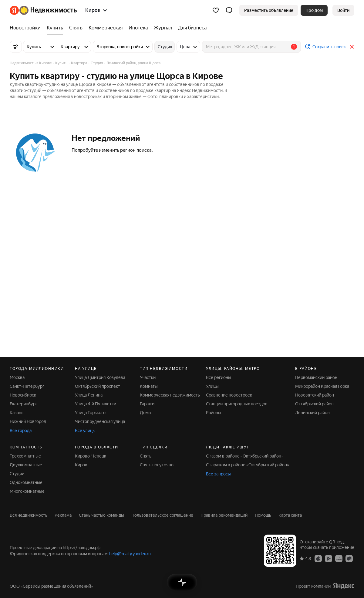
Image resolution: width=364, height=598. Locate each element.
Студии (17, 474)
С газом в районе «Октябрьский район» (245, 456)
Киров (81, 465)
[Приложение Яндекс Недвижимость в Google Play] (329, 558)
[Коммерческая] (106, 28)
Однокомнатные (26, 482)
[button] (229, 10)
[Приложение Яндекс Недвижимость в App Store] (318, 558)
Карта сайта (290, 515)
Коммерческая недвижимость (170, 395)
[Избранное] (216, 10)
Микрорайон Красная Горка (322, 386)
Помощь (263, 515)
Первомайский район (316, 377)
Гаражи (147, 404)
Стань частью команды (101, 515)
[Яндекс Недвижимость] (48, 10)
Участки (148, 377)
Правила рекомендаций (224, 515)
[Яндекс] (14, 10)
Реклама (63, 515)
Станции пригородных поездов (237, 404)
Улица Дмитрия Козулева (100, 377)
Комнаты (149, 386)
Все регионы (219, 377)
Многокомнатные (27, 491)
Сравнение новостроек (229, 395)
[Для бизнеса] (191, 28)
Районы (214, 413)
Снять (146, 456)
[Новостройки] (27, 28)
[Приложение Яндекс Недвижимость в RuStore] (349, 558)
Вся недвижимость (29, 515)
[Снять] (76, 28)
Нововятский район (315, 395)
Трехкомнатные (25, 456)
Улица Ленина (89, 395)
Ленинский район (312, 413)
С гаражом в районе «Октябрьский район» (248, 465)
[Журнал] (163, 28)
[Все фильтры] (16, 47)
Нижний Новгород (28, 421)
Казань (17, 413)
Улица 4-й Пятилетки (96, 404)
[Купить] (55, 28)
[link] (343, 10)
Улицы (212, 386)
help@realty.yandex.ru (130, 554)
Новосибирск (23, 395)
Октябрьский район (314, 404)
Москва (17, 377)
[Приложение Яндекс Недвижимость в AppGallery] (339, 558)
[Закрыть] (352, 47)
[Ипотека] (138, 28)
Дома (145, 413)
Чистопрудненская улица (100, 421)
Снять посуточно (157, 465)
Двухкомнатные (26, 465)
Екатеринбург (24, 404)
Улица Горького (90, 413)
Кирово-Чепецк (91, 456)
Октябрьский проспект (98, 386)
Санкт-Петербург (27, 386)
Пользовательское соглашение (162, 515)
